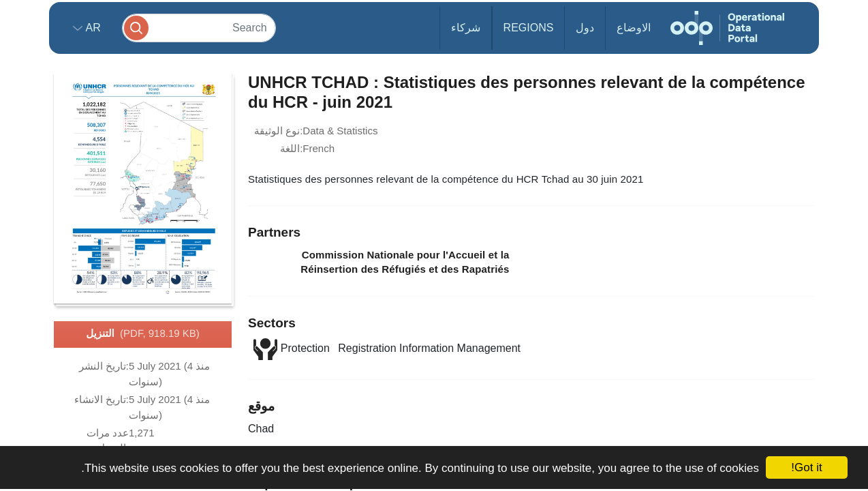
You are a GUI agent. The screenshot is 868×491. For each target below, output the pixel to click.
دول (585, 28)
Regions (529, 28)
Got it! (806, 467)
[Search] (199, 28)
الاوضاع (634, 28)
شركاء (466, 28)
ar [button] (92, 28)
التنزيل (143, 334)
